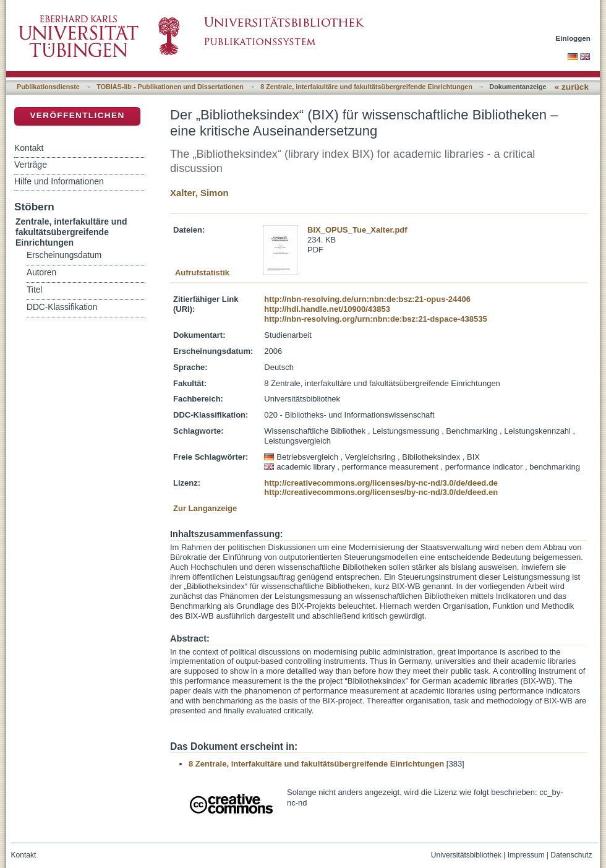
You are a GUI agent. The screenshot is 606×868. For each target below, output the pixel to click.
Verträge (31, 165)
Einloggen (574, 38)
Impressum (526, 855)
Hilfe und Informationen (59, 181)
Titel (34, 290)
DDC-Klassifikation (62, 307)
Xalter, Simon (199, 193)
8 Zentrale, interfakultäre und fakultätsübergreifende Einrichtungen (366, 87)
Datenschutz (571, 855)
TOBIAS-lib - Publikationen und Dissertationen (170, 87)
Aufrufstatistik (202, 273)
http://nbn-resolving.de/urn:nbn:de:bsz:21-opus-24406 (367, 299)
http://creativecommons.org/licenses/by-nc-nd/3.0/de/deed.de (381, 483)
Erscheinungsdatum (64, 255)
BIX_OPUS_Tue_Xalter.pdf (357, 230)
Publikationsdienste (48, 87)
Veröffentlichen (77, 115)
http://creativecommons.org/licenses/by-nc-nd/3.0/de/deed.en (381, 492)
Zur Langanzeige (205, 508)
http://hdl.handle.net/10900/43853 (327, 309)
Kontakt (29, 148)
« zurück (572, 87)
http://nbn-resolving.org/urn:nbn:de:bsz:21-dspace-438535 (375, 319)
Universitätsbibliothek (466, 855)
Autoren (41, 273)
